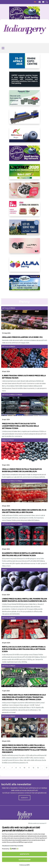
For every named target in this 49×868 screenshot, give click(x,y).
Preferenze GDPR (24, 865)
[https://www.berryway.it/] (25, 155)
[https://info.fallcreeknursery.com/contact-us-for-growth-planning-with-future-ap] (25, 229)
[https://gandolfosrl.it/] (25, 266)
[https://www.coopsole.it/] (25, 210)
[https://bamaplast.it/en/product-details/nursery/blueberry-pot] (25, 247)
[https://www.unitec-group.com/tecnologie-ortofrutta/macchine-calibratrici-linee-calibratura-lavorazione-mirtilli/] (25, 81)
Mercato (14, 395)
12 (33, 768)
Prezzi (13, 308)
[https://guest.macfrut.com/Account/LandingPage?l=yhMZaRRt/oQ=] (25, 173)
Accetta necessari (24, 860)
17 (46, 768)
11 (29, 768)
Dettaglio (6, 308)
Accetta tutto (24, 854)
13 (38, 768)
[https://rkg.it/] (25, 136)
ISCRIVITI (25, 798)
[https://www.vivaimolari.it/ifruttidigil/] (25, 192)
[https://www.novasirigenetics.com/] (24, 62)
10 (24, 768)
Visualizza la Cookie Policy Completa (13, 846)
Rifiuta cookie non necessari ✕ (37, 823)
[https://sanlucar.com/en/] (25, 284)
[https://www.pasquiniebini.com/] (25, 99)
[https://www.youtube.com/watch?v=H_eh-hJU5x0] (25, 118)
